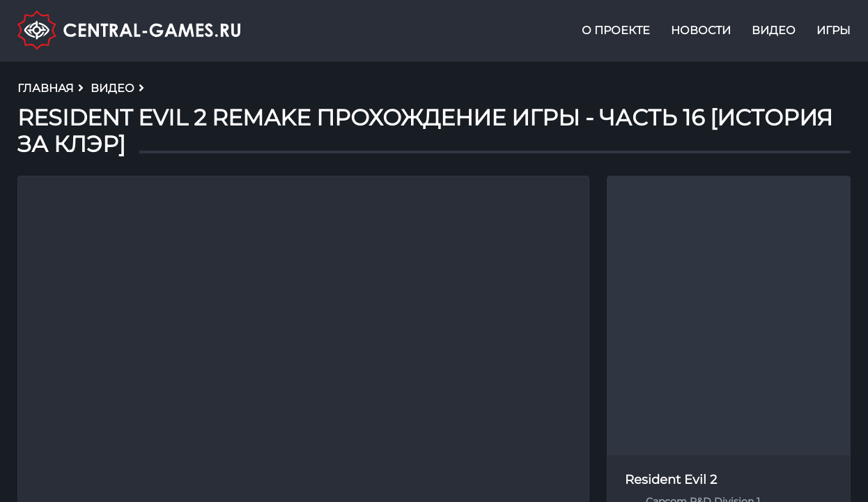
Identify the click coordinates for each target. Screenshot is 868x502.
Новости (701, 30)
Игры (834, 30)
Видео (774, 30)
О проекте (616, 30)
